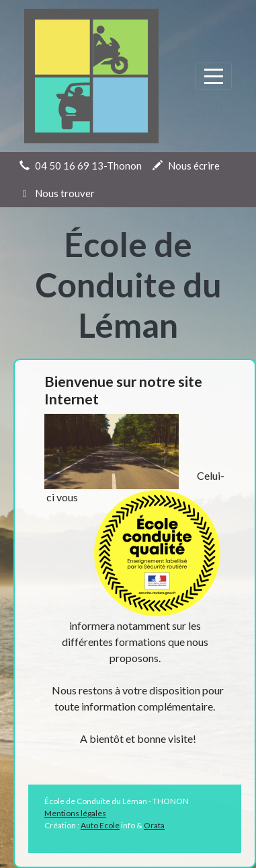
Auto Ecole (100, 825)
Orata (154, 825)
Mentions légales (75, 813)
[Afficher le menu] (214, 76)
